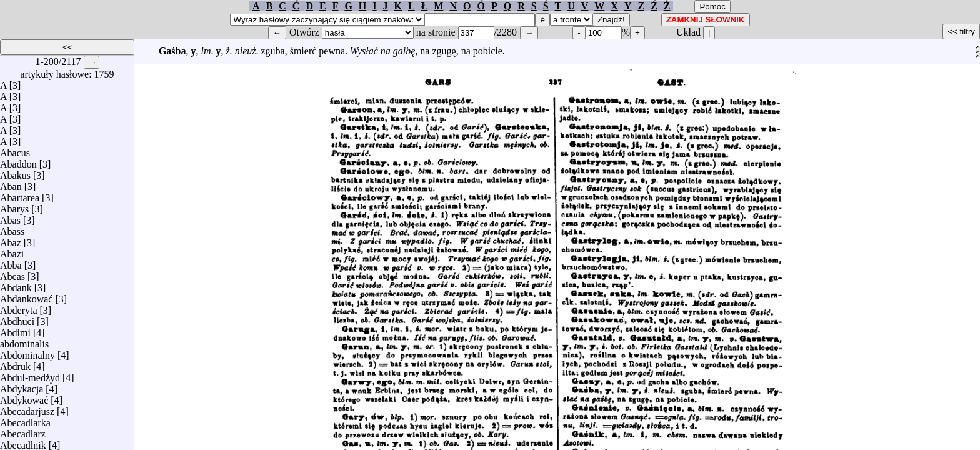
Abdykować (24, 397)
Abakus (15, 172)
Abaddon (18, 161)
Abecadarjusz (27, 408)
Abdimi (15, 330)
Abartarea (20, 195)
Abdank (16, 285)
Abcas (12, 273)
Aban (11, 183)
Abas (10, 217)
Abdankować (26, 296)
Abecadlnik (23, 442)
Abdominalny (27, 352)
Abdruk (15, 363)
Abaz (11, 240)
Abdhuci (17, 318)
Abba (11, 262)
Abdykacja (22, 386)
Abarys (14, 206)
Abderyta (19, 307)
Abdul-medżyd (30, 375)
